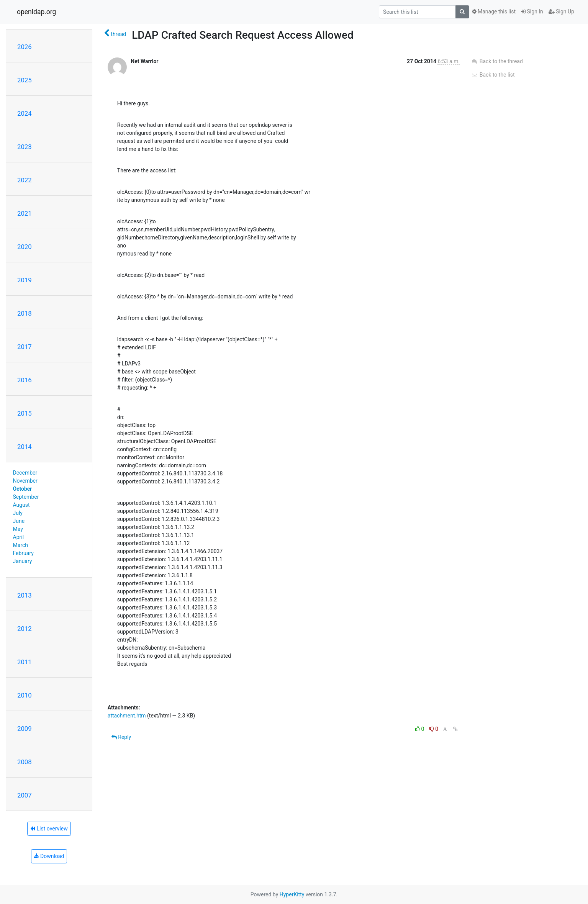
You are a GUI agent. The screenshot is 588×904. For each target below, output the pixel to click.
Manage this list (494, 11)
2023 (25, 147)
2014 (25, 447)
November (25, 481)
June (19, 521)
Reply (121, 737)
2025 (25, 80)
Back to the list (493, 75)
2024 (25, 113)
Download (49, 856)
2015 (25, 413)
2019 (25, 280)
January (23, 561)
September (26, 497)
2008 (25, 762)
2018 (25, 313)
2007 (25, 795)
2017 (25, 347)
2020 (25, 247)
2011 (25, 662)
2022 (25, 180)
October (23, 489)
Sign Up (561, 11)
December (25, 473)
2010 (25, 695)
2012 (25, 629)
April (19, 537)
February (23, 553)
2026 (25, 47)
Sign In (532, 11)
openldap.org (36, 12)
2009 (25, 729)
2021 (25, 213)
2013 (25, 595)
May (18, 529)
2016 (25, 380)
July (18, 513)
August (21, 505)
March (21, 545)
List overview (49, 829)
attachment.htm (127, 716)
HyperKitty (292, 894)
